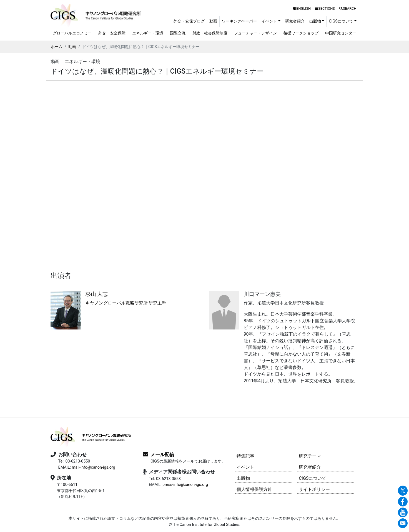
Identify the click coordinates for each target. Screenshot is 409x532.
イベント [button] (269, 21)
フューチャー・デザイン (255, 33)
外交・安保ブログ (189, 21)
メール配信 (162, 454)
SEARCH (348, 8)
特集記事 (245, 456)
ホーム (57, 47)
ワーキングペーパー (239, 21)
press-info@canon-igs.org (185, 485)
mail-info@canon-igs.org (93, 467)
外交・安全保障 (112, 33)
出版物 (243, 478)
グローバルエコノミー (72, 33)
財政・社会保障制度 (210, 33)
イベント (245, 467)
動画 (213, 21)
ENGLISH (302, 8)
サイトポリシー (314, 489)
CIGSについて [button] (341, 21)
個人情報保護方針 (254, 489)
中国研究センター (341, 33)
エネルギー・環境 (148, 33)
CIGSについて (313, 478)
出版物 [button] (315, 21)
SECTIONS (325, 8)
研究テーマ (310, 456)
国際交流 (178, 33)
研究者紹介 (295, 21)
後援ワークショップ (301, 33)
